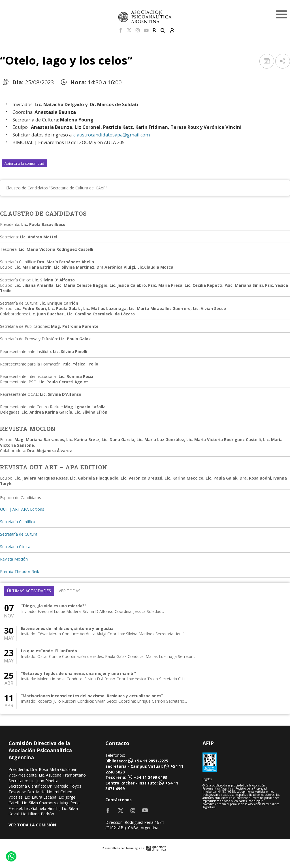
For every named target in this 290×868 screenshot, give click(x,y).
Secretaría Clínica (15, 547)
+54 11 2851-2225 (151, 761)
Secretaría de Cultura (19, 534)
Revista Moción (14, 559)
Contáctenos (119, 800)
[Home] (145, 16)
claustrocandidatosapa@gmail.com (112, 135)
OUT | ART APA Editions (22, 509)
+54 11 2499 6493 (151, 777)
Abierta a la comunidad (24, 163)
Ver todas (70, 591)
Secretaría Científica (18, 522)
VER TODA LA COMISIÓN (32, 825)
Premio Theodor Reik (20, 571)
